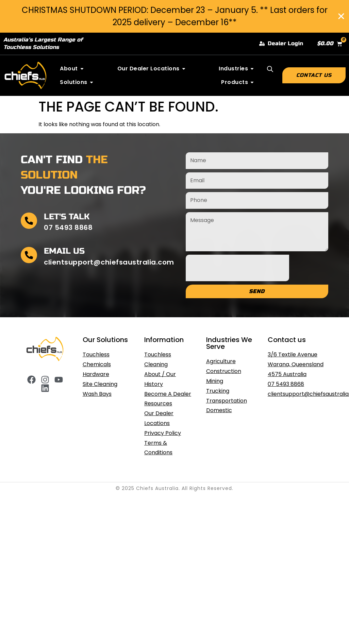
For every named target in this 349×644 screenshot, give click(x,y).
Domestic (219, 410)
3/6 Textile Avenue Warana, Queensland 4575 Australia (296, 364)
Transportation (227, 401)
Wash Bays (97, 394)
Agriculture (221, 361)
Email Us (64, 251)
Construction (224, 371)
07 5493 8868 (286, 384)
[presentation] (237, 268)
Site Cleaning (100, 384)
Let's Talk (67, 217)
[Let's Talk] (29, 221)
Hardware (96, 374)
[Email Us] (29, 255)
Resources (158, 403)
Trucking (218, 391)
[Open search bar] (270, 69)
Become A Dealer (168, 394)
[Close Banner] (341, 16)
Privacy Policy (163, 433)
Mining (215, 381)
